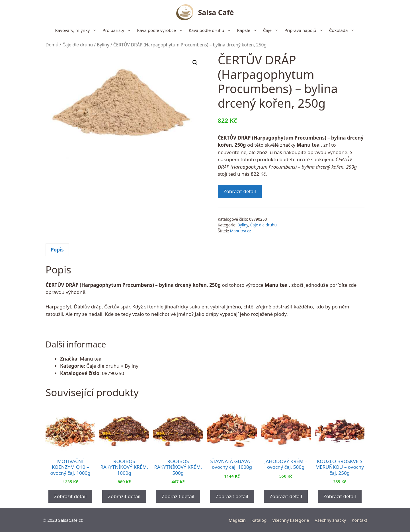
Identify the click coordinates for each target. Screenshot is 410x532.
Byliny (103, 45)
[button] (195, 63)
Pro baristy (118, 30)
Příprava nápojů (305, 30)
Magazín (237, 520)
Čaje (272, 30)
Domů (52, 45)
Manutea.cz (241, 231)
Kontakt (359, 520)
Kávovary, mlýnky (78, 30)
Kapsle (248, 30)
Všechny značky (331, 520)
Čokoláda (344, 30)
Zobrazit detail (240, 191)
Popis (57, 250)
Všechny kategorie (291, 520)
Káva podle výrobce (161, 30)
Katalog (259, 520)
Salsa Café (216, 12)
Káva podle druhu (212, 30)
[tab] (57, 250)
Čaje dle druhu (78, 45)
